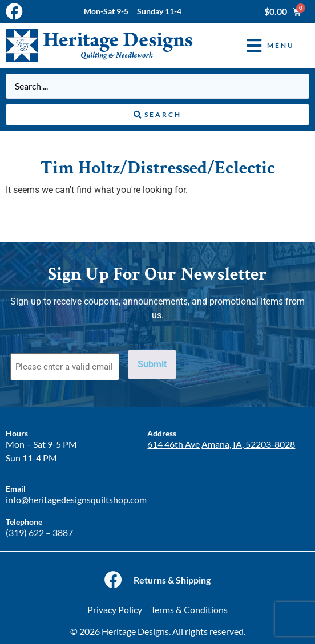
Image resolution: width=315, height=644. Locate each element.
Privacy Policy (115, 609)
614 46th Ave (173, 444)
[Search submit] (157, 115)
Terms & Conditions (189, 609)
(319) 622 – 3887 (39, 532)
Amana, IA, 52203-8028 (248, 444)
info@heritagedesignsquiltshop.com (76, 499)
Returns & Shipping (172, 580)
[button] (262, 45)
